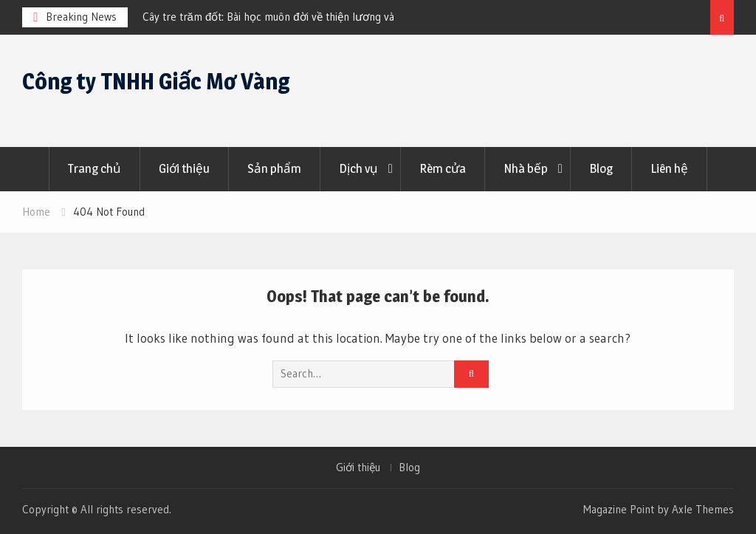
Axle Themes (703, 509)
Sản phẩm (274, 168)
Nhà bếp (526, 168)
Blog (601, 168)
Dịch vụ (358, 168)
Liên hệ (669, 168)
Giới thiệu (184, 168)
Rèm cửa (443, 168)
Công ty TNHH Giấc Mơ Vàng (156, 81)
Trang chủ (94, 168)
